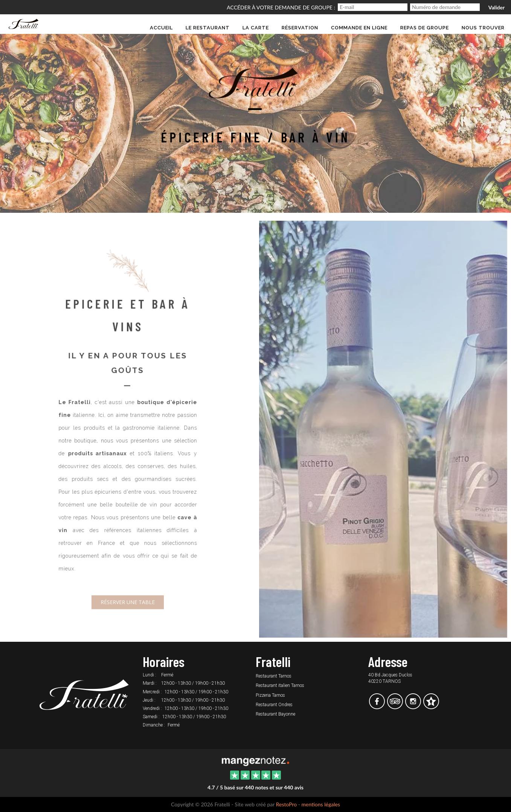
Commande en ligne (359, 28)
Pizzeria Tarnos (270, 695)
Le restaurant (208, 28)
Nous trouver (483, 28)
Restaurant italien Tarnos (280, 685)
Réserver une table (128, 597)
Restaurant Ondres (274, 705)
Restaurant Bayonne (275, 714)
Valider (497, 7)
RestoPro (287, 804)
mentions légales (321, 804)
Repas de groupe (425, 28)
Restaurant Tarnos (274, 676)
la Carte (256, 28)
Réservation (300, 28)
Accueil (161, 28)
